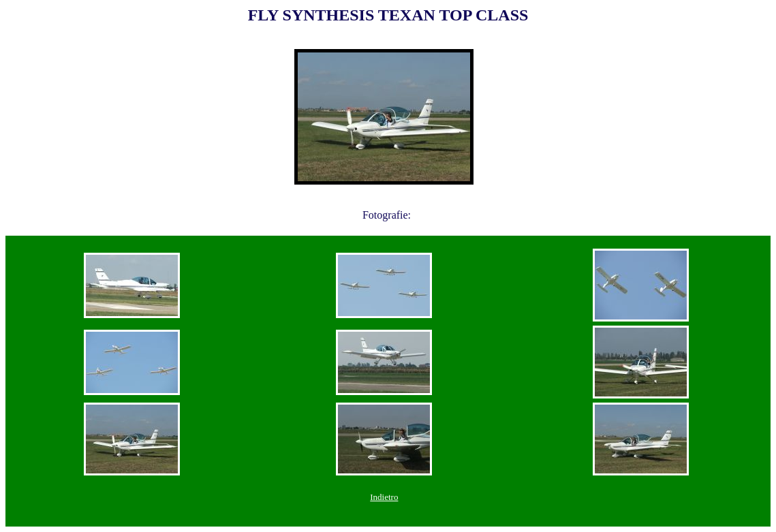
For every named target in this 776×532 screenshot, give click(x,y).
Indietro (384, 497)
